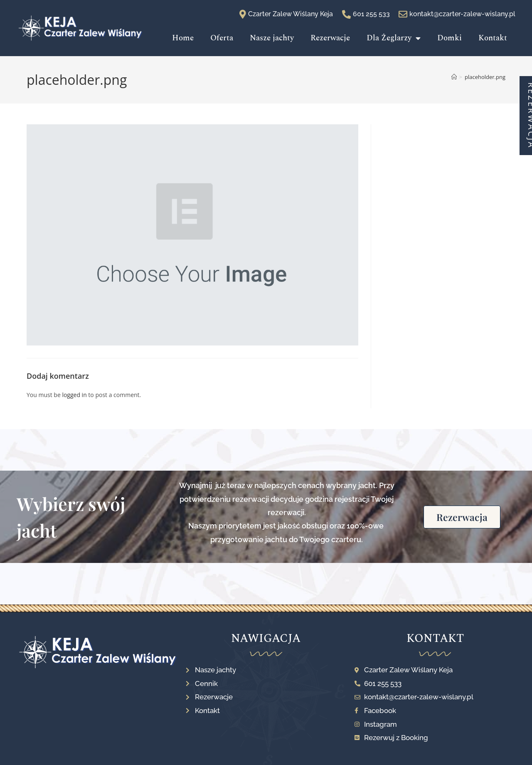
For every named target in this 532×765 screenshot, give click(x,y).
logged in (74, 395)
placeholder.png (485, 77)
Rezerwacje (330, 38)
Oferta (222, 38)
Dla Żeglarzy (394, 38)
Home (183, 38)
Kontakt (493, 38)
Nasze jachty (272, 38)
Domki (449, 38)
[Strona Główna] (454, 77)
